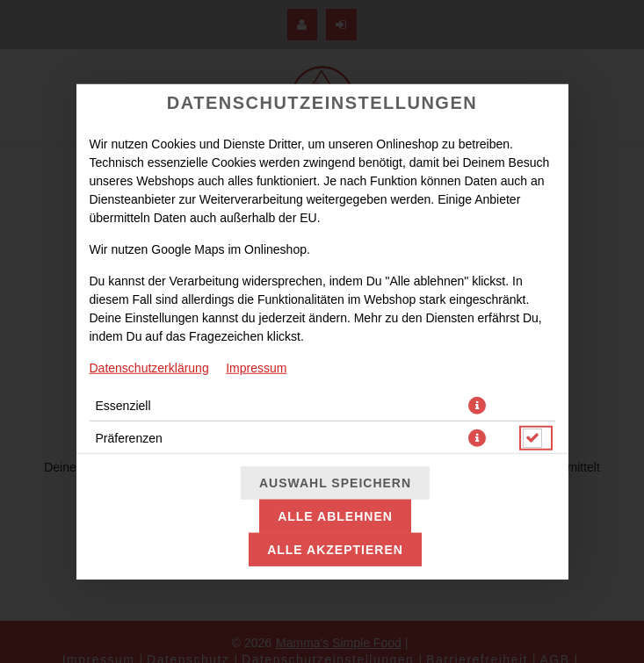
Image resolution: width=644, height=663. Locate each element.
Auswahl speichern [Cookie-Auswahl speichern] (335, 483)
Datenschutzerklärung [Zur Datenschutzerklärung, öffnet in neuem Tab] (149, 367)
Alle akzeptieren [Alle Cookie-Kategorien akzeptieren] (335, 550)
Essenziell (123, 405)
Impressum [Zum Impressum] (256, 367)
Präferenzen (129, 437)
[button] (477, 405)
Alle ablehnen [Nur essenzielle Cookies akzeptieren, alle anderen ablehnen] (335, 516)
